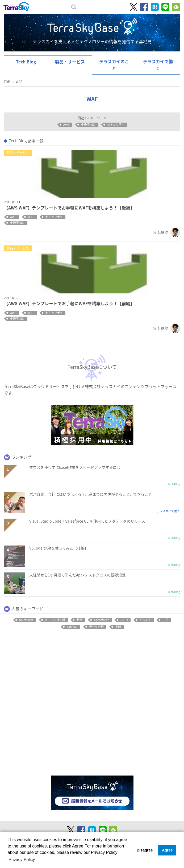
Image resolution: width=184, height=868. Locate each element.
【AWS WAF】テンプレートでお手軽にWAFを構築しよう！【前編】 (69, 303)
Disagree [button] (145, 850)
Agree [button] (167, 850)
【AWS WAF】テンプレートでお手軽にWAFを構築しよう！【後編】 (69, 208)
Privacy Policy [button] (22, 860)
